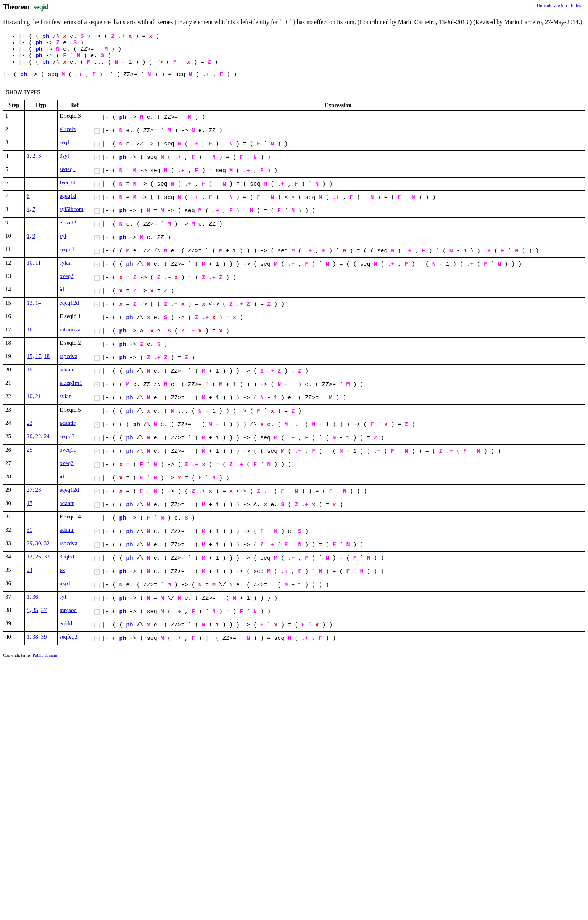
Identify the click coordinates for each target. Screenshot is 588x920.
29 (30, 543)
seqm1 (67, 249)
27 (30, 490)
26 (38, 557)
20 (30, 436)
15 (30, 356)
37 (44, 610)
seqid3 (67, 436)
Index (576, 6)
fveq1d (68, 182)
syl (63, 236)
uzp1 (65, 583)
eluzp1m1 (71, 383)
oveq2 (67, 276)
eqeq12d (69, 303)
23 (30, 423)
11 (38, 263)
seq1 (65, 142)
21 (38, 396)
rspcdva (68, 356)
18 (47, 356)
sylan (66, 263)
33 (47, 557)
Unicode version (552, 6)
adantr (67, 370)
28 (38, 490)
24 (47, 436)
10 (30, 263)
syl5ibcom (72, 209)
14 (38, 303)
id (62, 289)
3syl (64, 156)
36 (35, 597)
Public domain (45, 655)
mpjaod (68, 610)
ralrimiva (70, 329)
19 (30, 370)
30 (38, 543)
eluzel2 (68, 223)
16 (30, 329)
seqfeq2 (68, 637)
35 (35, 610)
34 (30, 570)
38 (35, 637)
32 (47, 543)
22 (38, 436)
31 (30, 530)
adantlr (68, 423)
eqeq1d (68, 196)
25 (30, 450)
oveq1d (68, 450)
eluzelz (68, 129)
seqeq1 (68, 169)
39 (44, 637)
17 (38, 356)
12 (30, 557)
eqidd (66, 623)
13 (30, 303)
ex (62, 570)
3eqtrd (67, 557)
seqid (41, 7)
